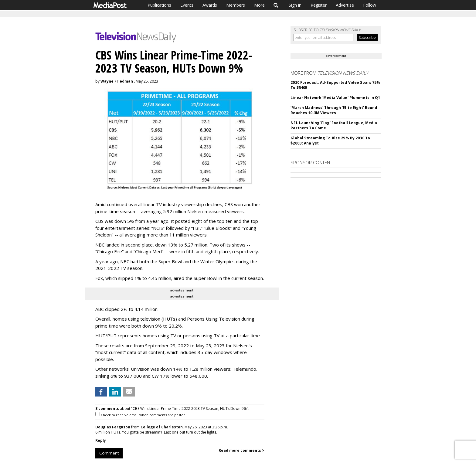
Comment (109, 453)
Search (276, 5)
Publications (159, 5)
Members (236, 5)
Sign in (295, 5)
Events (187, 5)
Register (319, 5)
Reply (101, 440)
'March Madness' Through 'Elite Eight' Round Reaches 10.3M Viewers (334, 110)
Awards (210, 5)
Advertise (345, 5)
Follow (370, 5)
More (259, 5)
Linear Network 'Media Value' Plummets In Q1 (335, 98)
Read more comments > (241, 450)
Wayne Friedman (117, 81)
